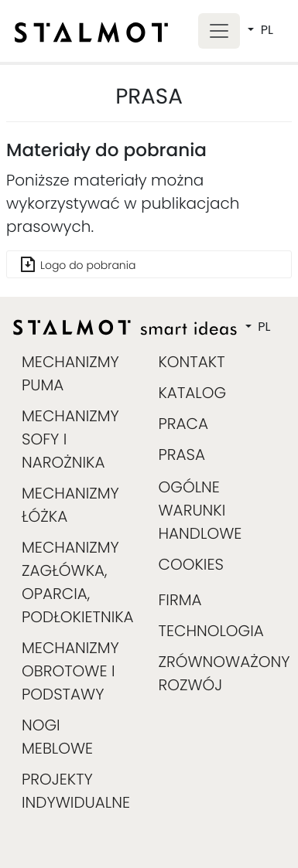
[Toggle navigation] (219, 31)
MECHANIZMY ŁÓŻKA (70, 505)
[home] (91, 32)
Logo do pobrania (88, 265)
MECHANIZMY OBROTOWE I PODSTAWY (70, 671)
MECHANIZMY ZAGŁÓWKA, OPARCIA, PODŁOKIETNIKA (75, 582)
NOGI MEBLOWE (57, 737)
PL (265, 30)
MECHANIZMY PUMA (70, 373)
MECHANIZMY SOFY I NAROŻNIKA (70, 439)
